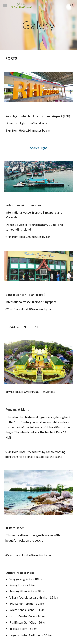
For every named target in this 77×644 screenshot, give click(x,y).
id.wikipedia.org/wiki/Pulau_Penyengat (30, 392)
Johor (50, 427)
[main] (38, 25)
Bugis (9, 432)
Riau (58, 427)
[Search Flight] (39, 148)
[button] (5, 5)
